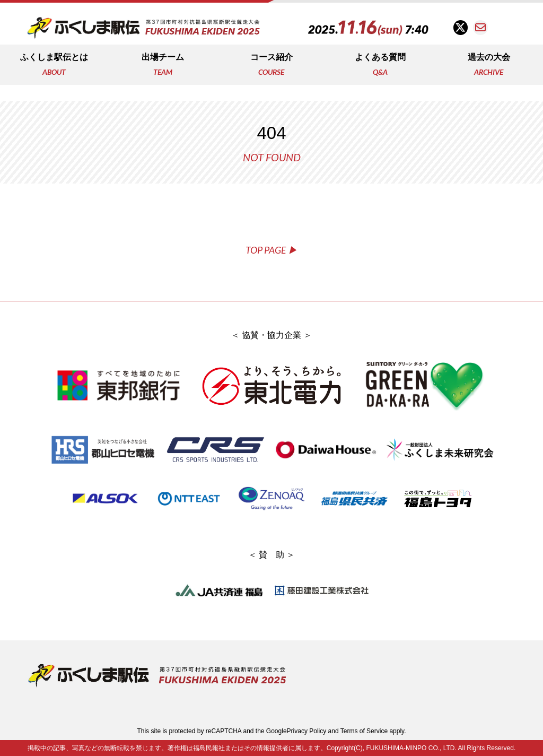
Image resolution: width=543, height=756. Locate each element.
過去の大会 (489, 66)
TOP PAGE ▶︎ (271, 250)
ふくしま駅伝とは (54, 66)
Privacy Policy (307, 731)
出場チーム (163, 66)
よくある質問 (380, 66)
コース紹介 (271, 66)
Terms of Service (364, 731)
